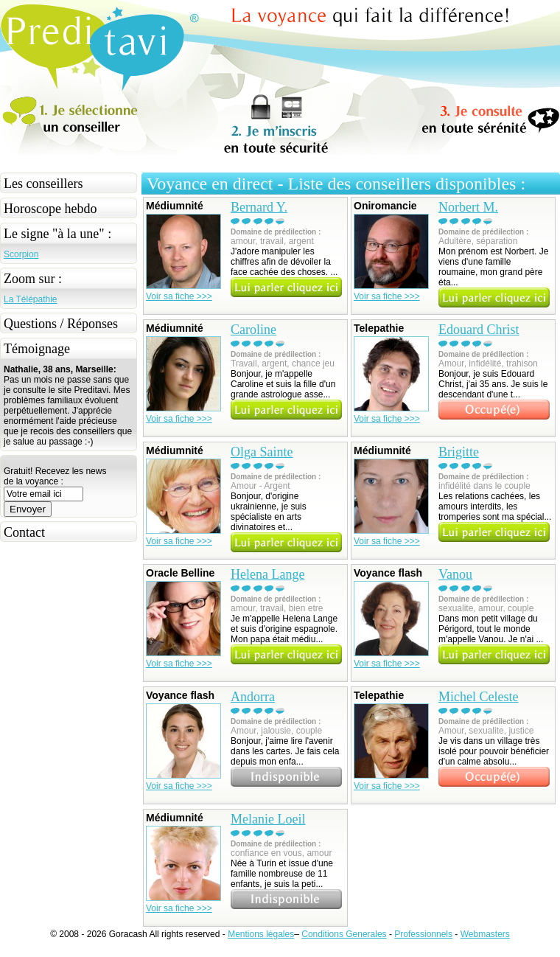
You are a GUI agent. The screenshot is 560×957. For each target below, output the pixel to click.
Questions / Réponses (61, 324)
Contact (24, 532)
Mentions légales (261, 934)
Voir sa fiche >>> (179, 296)
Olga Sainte (262, 452)
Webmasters (485, 934)
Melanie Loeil (268, 819)
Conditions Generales (344, 934)
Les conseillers (43, 184)
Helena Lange (267, 574)
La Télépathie (31, 299)
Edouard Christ (479, 330)
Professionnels (423, 934)
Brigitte (459, 452)
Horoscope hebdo (50, 209)
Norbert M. (468, 207)
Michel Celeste (478, 697)
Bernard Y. (259, 207)
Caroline (253, 330)
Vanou (455, 574)
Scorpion (21, 254)
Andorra (253, 697)
